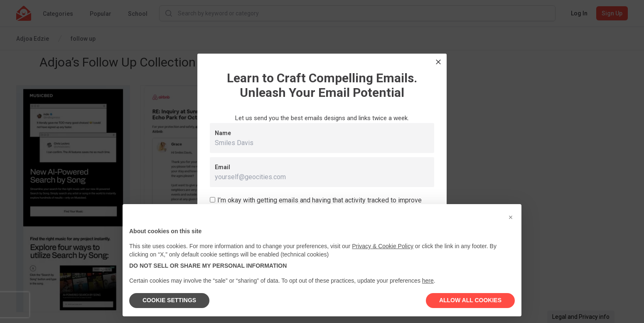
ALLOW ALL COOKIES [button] (470, 300)
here (428, 281)
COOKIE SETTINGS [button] (169, 300)
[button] (511, 217)
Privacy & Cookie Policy (383, 246)
